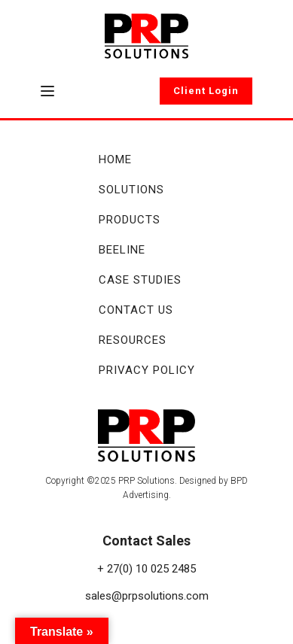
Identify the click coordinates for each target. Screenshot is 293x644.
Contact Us (136, 310)
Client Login (206, 91)
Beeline (122, 250)
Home (115, 159)
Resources (133, 340)
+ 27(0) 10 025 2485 (146, 569)
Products (130, 220)
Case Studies (140, 280)
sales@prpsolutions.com (147, 596)
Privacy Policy (147, 370)
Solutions (131, 190)
